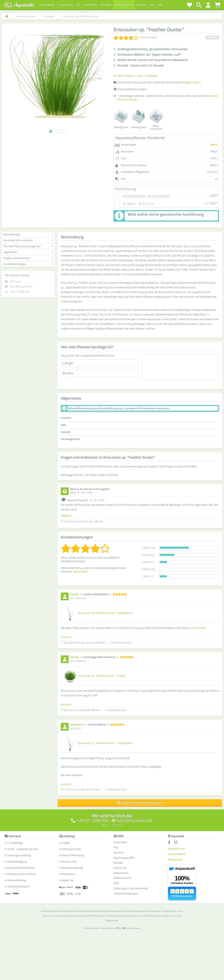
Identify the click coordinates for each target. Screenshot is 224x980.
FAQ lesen (15, 281)
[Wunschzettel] (189, 5)
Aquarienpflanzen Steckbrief (140, 138)
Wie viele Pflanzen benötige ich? (28, 246)
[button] (208, 5)
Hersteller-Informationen (28, 240)
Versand (118, 853)
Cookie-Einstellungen (126, 894)
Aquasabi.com (176, 849)
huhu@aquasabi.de (21, 286)
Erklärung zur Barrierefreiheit (131, 888)
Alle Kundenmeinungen (140, 803)
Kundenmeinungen (28, 264)
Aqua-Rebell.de (177, 854)
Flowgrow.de (175, 860)
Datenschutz (121, 873)
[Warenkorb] (217, 5)
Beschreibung (28, 234)
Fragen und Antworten (28, 258)
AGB (116, 883)
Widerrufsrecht (122, 878)
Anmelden (81, 572)
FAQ (116, 847)
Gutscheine (120, 842)
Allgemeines (28, 252)
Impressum (120, 868)
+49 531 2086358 (19, 292)
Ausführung (126, 189)
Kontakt (118, 863)
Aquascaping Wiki (124, 858)
